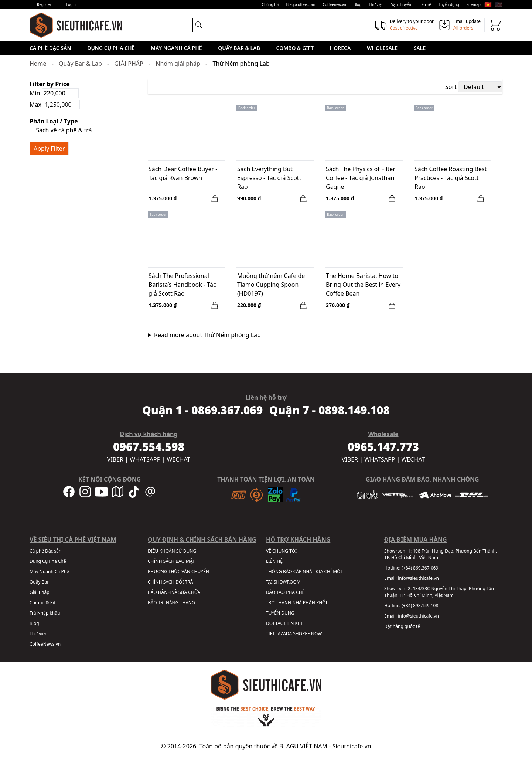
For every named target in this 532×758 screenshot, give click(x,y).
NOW (317, 634)
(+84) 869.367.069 (420, 568)
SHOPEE (301, 634)
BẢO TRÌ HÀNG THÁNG (171, 603)
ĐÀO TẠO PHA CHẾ (285, 592)
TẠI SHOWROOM (283, 582)
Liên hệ (425, 4)
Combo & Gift (295, 48)
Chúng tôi (270, 4)
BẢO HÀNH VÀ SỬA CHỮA (174, 592)
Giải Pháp (40, 592)
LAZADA (284, 634)
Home (38, 64)
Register (44, 4)
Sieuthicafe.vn (352, 746)
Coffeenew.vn (334, 4)
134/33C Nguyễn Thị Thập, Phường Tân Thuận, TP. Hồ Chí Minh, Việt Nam (439, 592)
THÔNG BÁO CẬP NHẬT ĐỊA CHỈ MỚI (304, 572)
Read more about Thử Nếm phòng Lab (207, 335)
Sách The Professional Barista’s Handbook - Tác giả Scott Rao (182, 285)
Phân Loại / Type (54, 121)
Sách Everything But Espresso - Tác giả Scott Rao (269, 178)
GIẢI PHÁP (129, 64)
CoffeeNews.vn (45, 644)
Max (55, 105)
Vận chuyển (401, 4)
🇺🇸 (499, 4)
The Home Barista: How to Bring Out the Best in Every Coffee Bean (363, 285)
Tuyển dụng (449, 4)
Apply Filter (49, 149)
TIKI (270, 634)
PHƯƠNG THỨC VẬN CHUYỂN (178, 572)
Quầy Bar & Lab (239, 48)
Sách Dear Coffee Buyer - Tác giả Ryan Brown (183, 173)
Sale (420, 48)
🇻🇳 (488, 4)
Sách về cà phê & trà (61, 130)
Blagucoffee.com (301, 4)
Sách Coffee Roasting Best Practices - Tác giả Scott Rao (451, 178)
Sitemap (474, 4)
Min (54, 93)
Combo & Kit (43, 603)
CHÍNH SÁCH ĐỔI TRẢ (170, 582)
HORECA (340, 48)
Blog (357, 4)
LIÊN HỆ (274, 561)
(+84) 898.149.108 (420, 606)
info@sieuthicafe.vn (418, 578)
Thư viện (376, 4)
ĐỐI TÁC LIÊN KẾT (284, 623)
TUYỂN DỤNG (280, 613)
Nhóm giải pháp (178, 64)
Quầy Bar (39, 582)
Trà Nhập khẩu (45, 613)
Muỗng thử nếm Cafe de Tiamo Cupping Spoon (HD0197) (271, 285)
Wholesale (382, 48)
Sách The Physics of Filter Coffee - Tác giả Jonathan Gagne (361, 178)
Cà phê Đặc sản (50, 48)
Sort (451, 87)
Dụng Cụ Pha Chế (111, 48)
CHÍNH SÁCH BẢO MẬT (171, 561)
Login (71, 4)
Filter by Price (50, 84)
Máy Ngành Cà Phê (176, 48)
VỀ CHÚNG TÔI (281, 551)
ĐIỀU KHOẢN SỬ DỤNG (172, 551)
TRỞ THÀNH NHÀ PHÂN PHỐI (296, 603)
